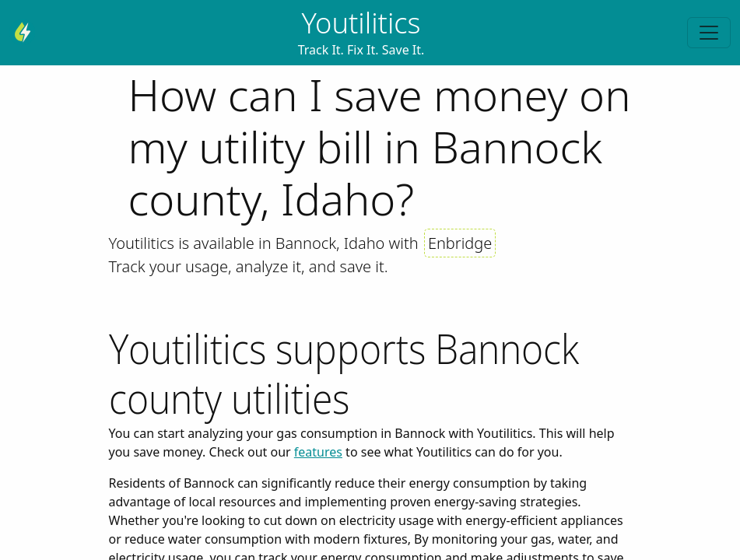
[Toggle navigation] (709, 33)
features (318, 452)
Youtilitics (361, 23)
